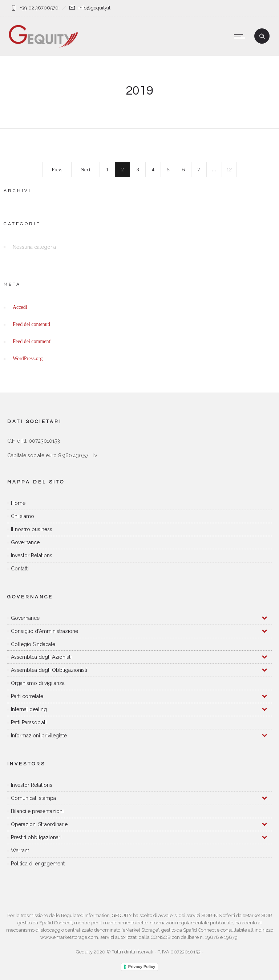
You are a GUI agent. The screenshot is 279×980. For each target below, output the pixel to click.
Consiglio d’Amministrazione (45, 631)
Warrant (20, 850)
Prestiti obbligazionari (36, 837)
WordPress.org (28, 358)
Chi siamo (23, 516)
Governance (25, 542)
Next (86, 170)
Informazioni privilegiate (39, 736)
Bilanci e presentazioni (37, 811)
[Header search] (262, 36)
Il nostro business (32, 529)
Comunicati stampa (33, 798)
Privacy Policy (142, 967)
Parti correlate (27, 696)
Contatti (20, 569)
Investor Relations (32, 555)
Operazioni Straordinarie (39, 824)
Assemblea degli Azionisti (41, 657)
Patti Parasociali (29, 722)
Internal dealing (29, 709)
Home (18, 503)
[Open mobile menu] (241, 36)
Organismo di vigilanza (38, 683)
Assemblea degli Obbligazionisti (49, 670)
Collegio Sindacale (33, 644)
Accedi (20, 307)
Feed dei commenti (32, 341)
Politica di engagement (38, 864)
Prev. (57, 170)
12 (229, 170)
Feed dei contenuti (31, 324)
